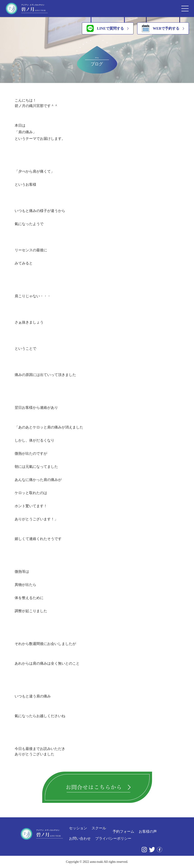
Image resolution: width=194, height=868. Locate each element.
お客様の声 (148, 832)
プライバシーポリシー (113, 839)
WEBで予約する (161, 28)
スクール (99, 828)
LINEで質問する (105, 28)
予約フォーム (123, 832)
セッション (78, 828)
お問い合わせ (80, 839)
